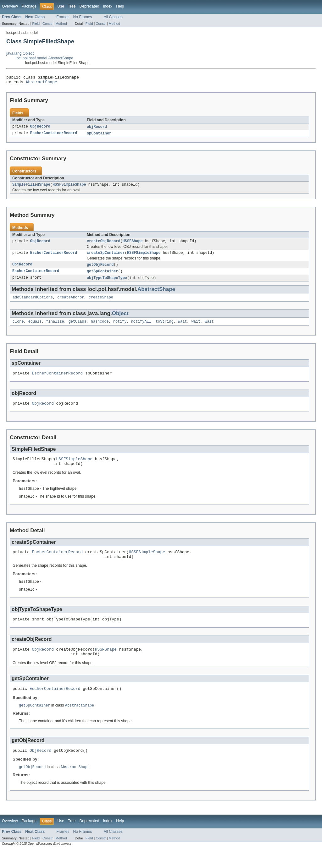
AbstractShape (42, 84)
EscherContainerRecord (54, 136)
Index (108, 6)
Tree (72, 6)
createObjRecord (104, 245)
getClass (78, 328)
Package (29, 6)
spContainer (99, 136)
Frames (63, 17)
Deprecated (89, 6)
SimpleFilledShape (31, 188)
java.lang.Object (20, 53)
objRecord (97, 129)
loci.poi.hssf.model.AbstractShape (44, 58)
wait (182, 328)
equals (35, 328)
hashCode (100, 328)
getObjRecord (100, 269)
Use (61, 6)
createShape (101, 303)
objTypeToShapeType (107, 283)
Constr (47, 24)
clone (18, 328)
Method (61, 24)
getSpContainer (103, 276)
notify (120, 328)
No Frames (83, 17)
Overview (10, 6)
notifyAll (141, 328)
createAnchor (71, 303)
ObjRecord (40, 129)
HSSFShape (133, 245)
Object (120, 319)
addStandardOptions (33, 303)
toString (165, 328)
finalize (55, 328)
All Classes (113, 17)
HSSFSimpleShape (69, 188)
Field (36, 24)
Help (120, 6)
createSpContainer (106, 257)
